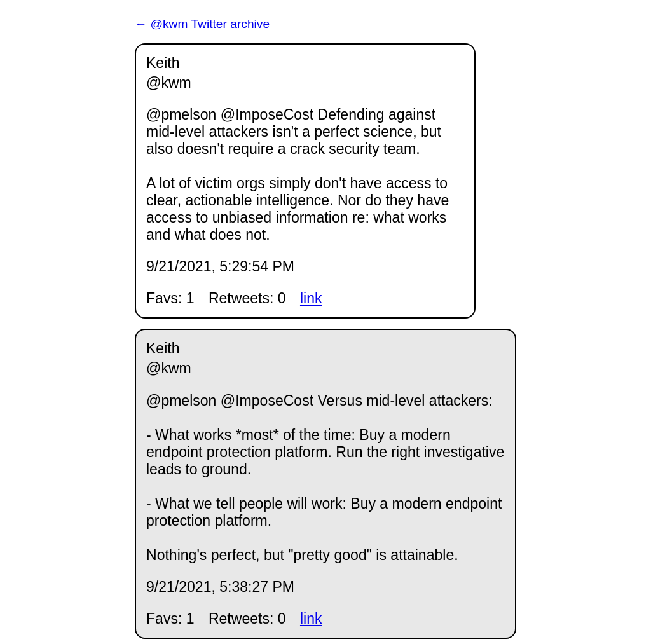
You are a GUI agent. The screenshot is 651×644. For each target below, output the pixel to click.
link (311, 298)
